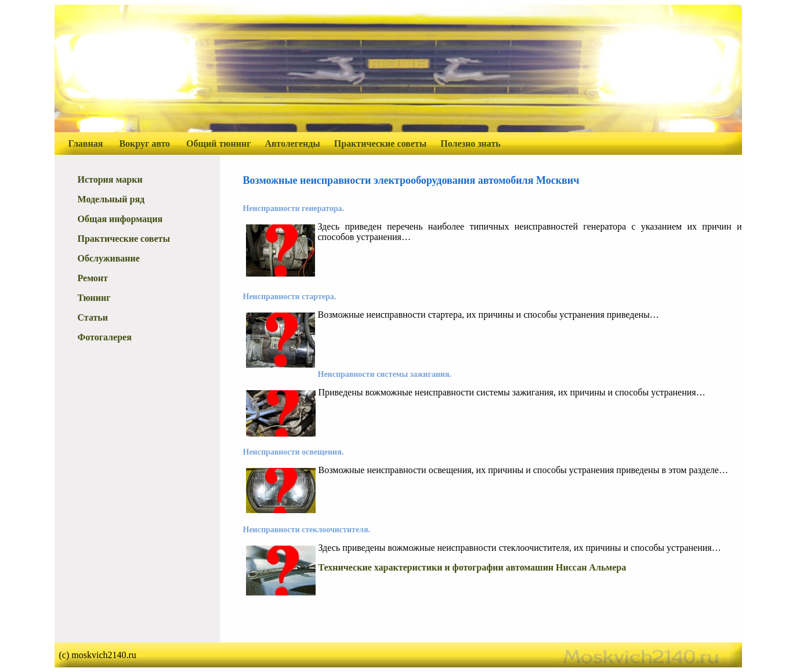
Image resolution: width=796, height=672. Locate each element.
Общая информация (120, 219)
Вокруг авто (144, 144)
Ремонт (93, 278)
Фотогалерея (105, 337)
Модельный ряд (111, 199)
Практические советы (380, 144)
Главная (86, 144)
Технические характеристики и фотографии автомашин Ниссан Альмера (473, 567)
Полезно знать (471, 144)
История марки (110, 179)
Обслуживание (109, 258)
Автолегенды (293, 144)
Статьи (93, 317)
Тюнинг (94, 298)
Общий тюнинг (218, 144)
